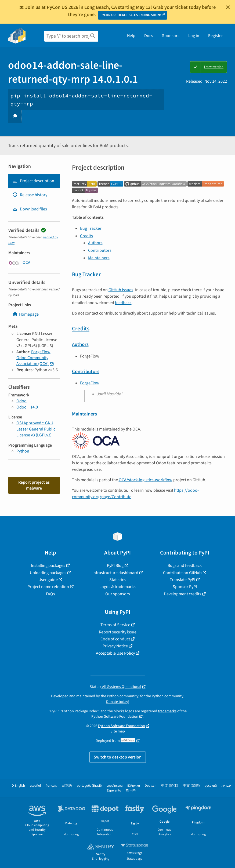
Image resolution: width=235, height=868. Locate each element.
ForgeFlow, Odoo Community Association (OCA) (34, 358)
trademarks (167, 711)
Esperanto (114, 791)
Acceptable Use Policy (115, 653)
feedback (123, 303)
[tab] (34, 181)
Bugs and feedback (185, 566)
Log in (194, 36)
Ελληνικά (134, 786)
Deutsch (151, 786)
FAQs (50, 594)
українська (115, 786)
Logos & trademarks (117, 587)
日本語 (67, 786)
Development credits (182, 594)
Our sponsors (118, 594)
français (51, 786)
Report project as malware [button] (34, 485)
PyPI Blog (115, 566)
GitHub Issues (121, 290)
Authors (95, 243)
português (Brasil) (89, 786)
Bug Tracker (91, 228)
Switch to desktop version (118, 757)
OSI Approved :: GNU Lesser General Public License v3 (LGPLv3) (36, 429)
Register (216, 36)
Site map (118, 731)
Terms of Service (115, 625)
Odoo (21, 401)
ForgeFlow (90, 383)
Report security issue (118, 632)
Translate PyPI (182, 580)
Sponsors (171, 36)
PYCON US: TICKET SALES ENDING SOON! (131, 15)
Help (131, 36)
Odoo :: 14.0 (27, 407)
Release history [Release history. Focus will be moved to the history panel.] (30, 195)
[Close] (228, 7)
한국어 (131, 791)
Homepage (26, 314)
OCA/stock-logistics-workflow (146, 480)
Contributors (100, 250)
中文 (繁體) (191, 786)
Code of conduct (115, 639)
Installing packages (48, 566)
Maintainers (99, 258)
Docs (149, 36)
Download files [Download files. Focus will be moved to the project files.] (30, 209)
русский (211, 786)
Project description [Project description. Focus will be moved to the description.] (33, 181)
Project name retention (48, 587)
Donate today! (118, 702)
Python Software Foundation (115, 716)
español (35, 786)
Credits (86, 236)
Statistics (117, 580)
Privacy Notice (115, 646)
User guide (48, 580)
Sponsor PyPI (185, 587)
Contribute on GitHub (182, 573)
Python (23, 451)
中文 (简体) (170, 786)
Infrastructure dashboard (115, 573)
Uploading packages (48, 573)
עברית (226, 786)
